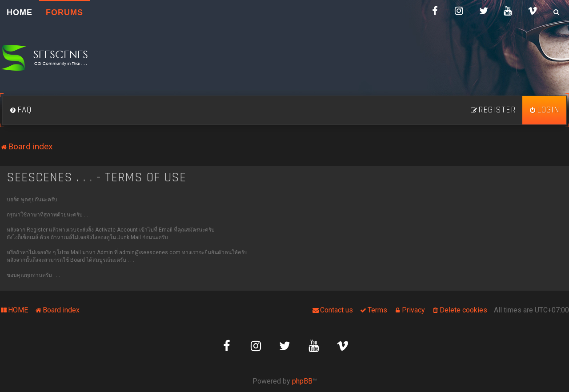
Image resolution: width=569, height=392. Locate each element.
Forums (64, 12)
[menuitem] (20, 110)
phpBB (302, 381)
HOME (20, 12)
